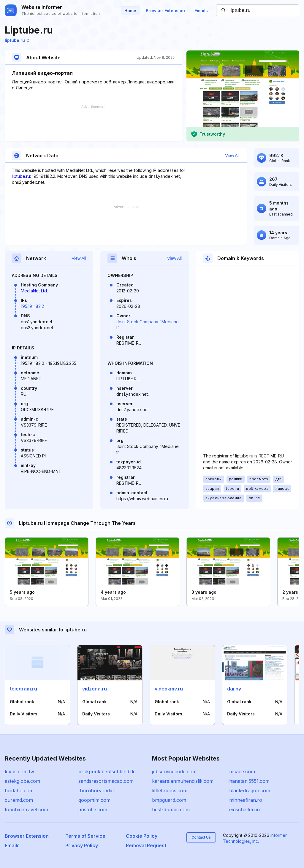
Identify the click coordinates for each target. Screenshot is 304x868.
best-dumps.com (171, 810)
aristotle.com (93, 810)
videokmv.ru (169, 689)
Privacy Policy (82, 845)
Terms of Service (85, 836)
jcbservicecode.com (174, 772)
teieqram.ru (23, 689)
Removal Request (146, 845)
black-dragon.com (250, 791)
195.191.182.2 (32, 306)
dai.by (234, 689)
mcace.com (242, 772)
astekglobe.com (22, 781)
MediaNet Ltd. (34, 291)
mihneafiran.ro (246, 800)
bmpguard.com (169, 800)
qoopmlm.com (94, 800)
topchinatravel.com (26, 810)
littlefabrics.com (170, 791)
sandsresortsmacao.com (106, 781)
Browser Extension (165, 11)
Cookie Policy (142, 836)
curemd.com (19, 800)
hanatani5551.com (249, 781)
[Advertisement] (93, 123)
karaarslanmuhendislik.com (183, 781)
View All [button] (232, 156)
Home (130, 11)
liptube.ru (17, 40)
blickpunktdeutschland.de (107, 772)
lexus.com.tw (19, 772)
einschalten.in (244, 810)
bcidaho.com (19, 791)
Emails (201, 11)
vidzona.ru (95, 689)
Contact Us (201, 837)
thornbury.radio (96, 791)
